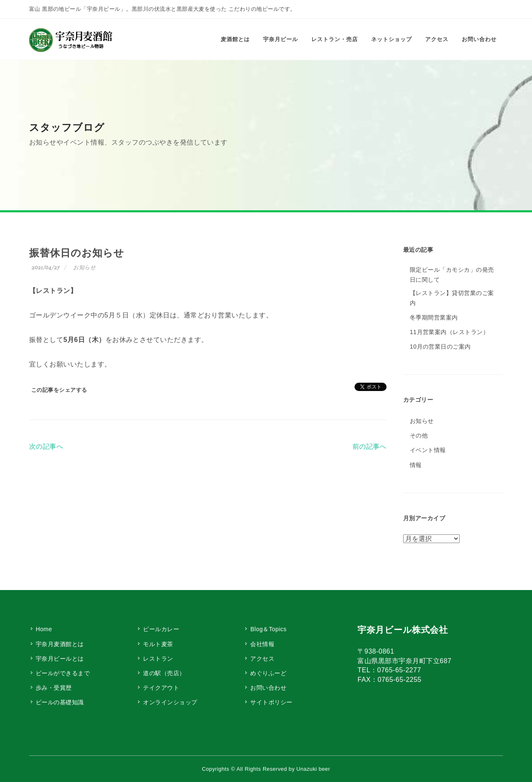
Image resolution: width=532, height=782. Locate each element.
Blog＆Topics (268, 629)
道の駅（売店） (164, 673)
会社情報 (262, 644)
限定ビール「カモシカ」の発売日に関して (452, 275)
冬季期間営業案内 (434, 317)
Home (44, 629)
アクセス (262, 659)
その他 (419, 435)
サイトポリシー (271, 702)
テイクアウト (161, 688)
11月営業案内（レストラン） (449, 332)
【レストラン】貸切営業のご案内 (452, 298)
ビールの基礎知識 (60, 702)
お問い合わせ (268, 688)
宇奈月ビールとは (60, 659)
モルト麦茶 (158, 644)
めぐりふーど (268, 673)
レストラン (158, 659)
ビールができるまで (63, 673)
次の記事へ (46, 446)
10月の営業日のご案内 (440, 347)
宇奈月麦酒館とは (60, 644)
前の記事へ (369, 446)
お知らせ (84, 267)
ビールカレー (161, 629)
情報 (416, 465)
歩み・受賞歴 (54, 688)
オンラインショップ (170, 702)
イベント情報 (428, 450)
